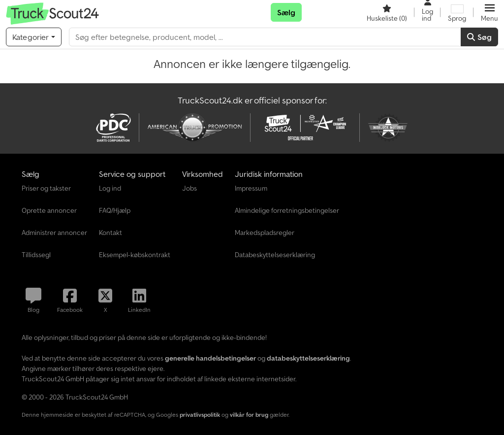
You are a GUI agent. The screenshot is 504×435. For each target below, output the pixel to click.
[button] (489, 12)
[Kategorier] (34, 37)
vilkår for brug (249, 415)
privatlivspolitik (200, 415)
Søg (479, 37)
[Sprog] (457, 12)
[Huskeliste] (387, 12)
